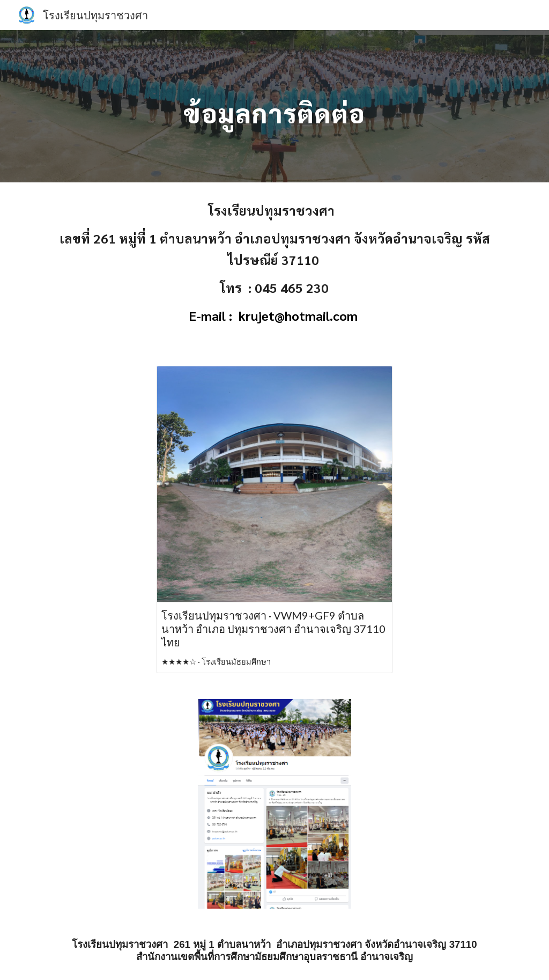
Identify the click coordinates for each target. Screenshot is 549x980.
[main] (274, 106)
